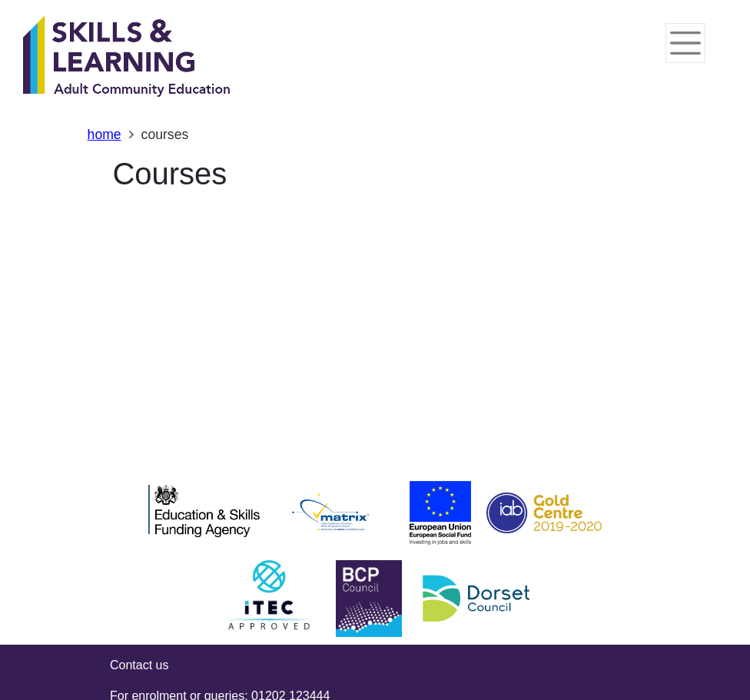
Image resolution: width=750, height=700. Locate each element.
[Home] (127, 58)
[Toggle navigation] (685, 43)
